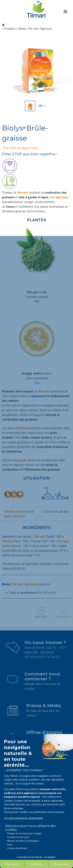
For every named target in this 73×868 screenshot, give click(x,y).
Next (65, 66)
